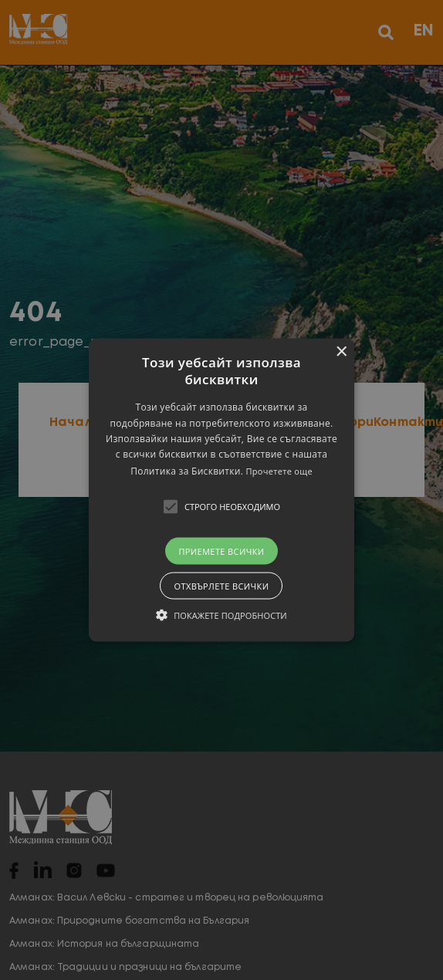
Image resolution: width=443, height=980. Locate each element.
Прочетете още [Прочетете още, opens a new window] (279, 470)
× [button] (341, 352)
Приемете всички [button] (221, 551)
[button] (221, 490)
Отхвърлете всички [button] (221, 585)
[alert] (221, 490)
